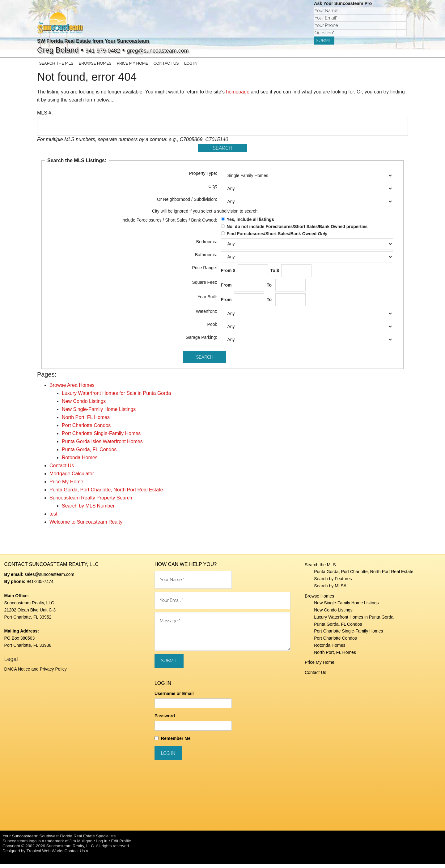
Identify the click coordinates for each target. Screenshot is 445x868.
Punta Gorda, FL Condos (89, 454)
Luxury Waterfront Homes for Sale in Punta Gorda (116, 397)
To (270, 289)
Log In (185, 66)
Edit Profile (121, 845)
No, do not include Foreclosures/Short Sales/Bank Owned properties (297, 231)
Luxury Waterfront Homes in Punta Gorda (354, 621)
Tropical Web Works (45, 855)
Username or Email (174, 697)
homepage (238, 96)
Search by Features (333, 583)
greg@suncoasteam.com (180, 50)
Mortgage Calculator (72, 478)
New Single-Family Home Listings (99, 414)
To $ (275, 275)
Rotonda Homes (80, 462)
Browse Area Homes (72, 389)
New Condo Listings (84, 406)
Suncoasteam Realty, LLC (70, 850)
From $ (229, 275)
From (227, 289)
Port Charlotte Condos (86, 430)
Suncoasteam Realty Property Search (91, 502)
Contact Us (62, 470)
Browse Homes (319, 600)
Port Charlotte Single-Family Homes (101, 438)
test (53, 518)
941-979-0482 (109, 50)
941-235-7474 (40, 585)
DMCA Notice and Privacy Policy (36, 673)
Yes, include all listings (250, 224)
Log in (102, 845)
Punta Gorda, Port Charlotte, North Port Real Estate (106, 494)
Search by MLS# (330, 590)
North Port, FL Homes (86, 422)
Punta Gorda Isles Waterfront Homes (102, 446)
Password (165, 720)
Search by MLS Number (88, 510)
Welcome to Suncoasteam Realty (86, 526)
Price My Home (66, 486)
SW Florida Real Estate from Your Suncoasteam (128, 40)
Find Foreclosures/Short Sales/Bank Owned (277, 238)
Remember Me (176, 742)
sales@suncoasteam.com (50, 579)
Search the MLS (320, 569)
